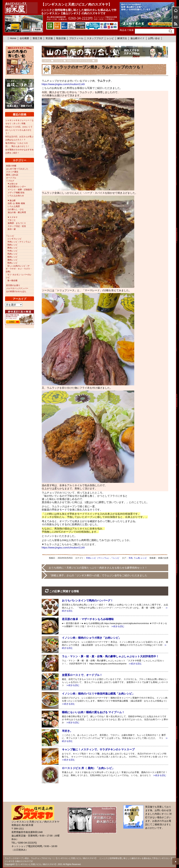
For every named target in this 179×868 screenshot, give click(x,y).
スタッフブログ (95, 38)
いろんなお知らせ (16, 196)
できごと (12, 220)
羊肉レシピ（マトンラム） (98, 558)
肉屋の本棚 (11, 166)
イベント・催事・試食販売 (20, 190)
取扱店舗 (61, 38)
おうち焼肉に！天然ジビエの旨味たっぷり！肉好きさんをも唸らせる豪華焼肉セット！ (98, 568)
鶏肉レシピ (12, 245)
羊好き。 (67, 731)
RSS (176, 24)
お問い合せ (154, 38)
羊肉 (131, 558)
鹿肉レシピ (12, 260)
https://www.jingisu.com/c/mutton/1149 (63, 84)
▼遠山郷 (11, 200)
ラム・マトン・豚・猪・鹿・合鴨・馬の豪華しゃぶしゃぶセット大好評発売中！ (110, 656)
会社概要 (24, 38)
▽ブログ (10, 181)
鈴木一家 (12, 229)
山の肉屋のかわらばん (16, 291)
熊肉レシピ (12, 263)
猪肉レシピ (12, 257)
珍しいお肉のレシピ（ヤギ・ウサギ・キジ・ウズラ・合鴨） (19, 269)
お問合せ (176, 17)
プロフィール (76, 38)
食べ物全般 (12, 280)
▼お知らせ (12, 184)
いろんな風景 (14, 206)
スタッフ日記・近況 (17, 226)
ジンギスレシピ (14, 239)
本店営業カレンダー (17, 187)
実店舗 (49, 38)
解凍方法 (122, 38)
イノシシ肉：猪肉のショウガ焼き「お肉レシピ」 (92, 638)
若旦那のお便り (13, 285)
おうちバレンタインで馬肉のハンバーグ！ (87, 601)
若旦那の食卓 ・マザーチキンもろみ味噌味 (88, 619)
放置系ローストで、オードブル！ (82, 675)
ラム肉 (137, 558)
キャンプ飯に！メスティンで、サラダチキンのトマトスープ (98, 749)
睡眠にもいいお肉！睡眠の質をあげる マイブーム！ (93, 712)
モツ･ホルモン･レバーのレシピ (19, 276)
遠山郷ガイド (137, 38)
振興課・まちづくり (17, 223)
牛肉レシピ (12, 251)
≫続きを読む (117, 626)
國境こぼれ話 (12, 175)
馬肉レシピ (12, 254)
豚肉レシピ (12, 248)
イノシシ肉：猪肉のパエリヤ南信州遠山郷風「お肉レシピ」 (98, 694)
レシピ (110, 38)
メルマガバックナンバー (17, 288)
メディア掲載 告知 (16, 193)
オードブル (11, 178)
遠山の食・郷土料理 (17, 212)
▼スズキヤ (12, 217)
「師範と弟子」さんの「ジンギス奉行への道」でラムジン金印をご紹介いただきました (98, 575)
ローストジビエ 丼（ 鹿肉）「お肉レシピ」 (88, 768)
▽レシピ (115, 558)
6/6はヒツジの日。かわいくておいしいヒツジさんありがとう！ (19, 130)
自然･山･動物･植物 (16, 203)
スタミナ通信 (12, 172)
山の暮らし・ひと (16, 209)
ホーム (176, 10)
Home (13, 38)
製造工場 (37, 38)
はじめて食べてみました (17, 169)
